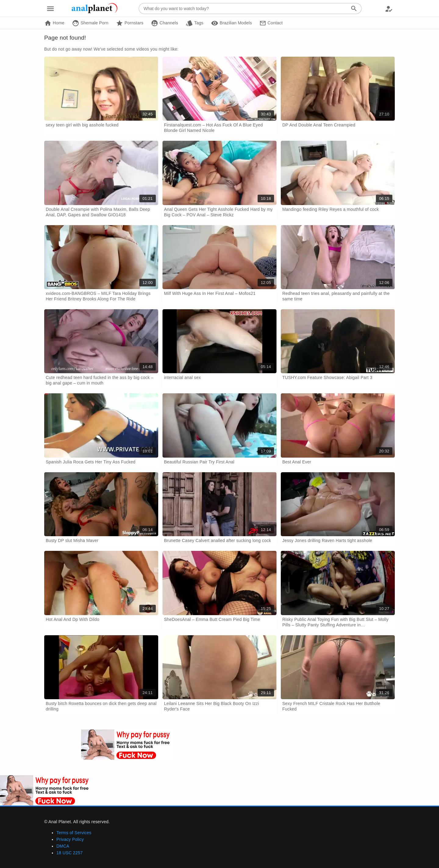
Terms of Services (74, 833)
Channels (164, 23)
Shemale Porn (90, 23)
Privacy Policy (70, 839)
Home (54, 23)
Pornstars (130, 23)
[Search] (354, 9)
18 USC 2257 (70, 853)
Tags (195, 23)
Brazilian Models (231, 23)
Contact (271, 23)
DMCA (63, 846)
